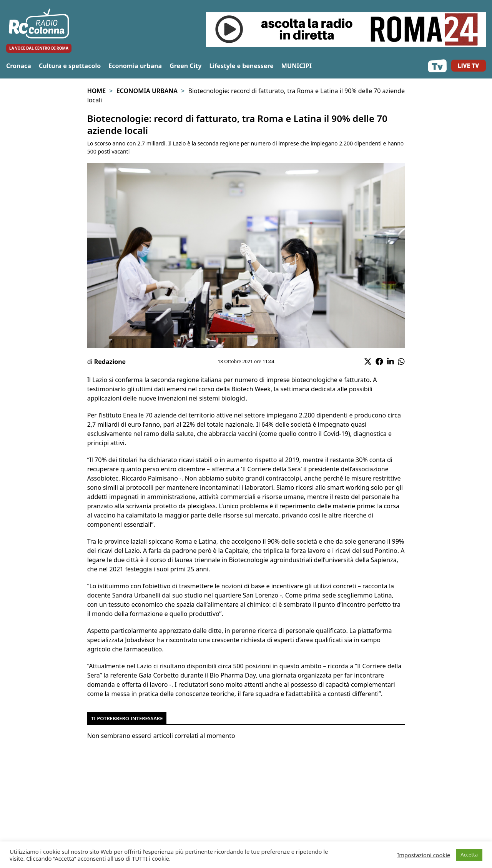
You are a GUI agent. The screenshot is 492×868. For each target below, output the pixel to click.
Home (96, 91)
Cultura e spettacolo (70, 66)
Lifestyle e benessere (241, 66)
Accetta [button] (469, 855)
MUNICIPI (297, 66)
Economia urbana (135, 66)
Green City (185, 66)
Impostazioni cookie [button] (424, 855)
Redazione (110, 362)
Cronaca (19, 66)
